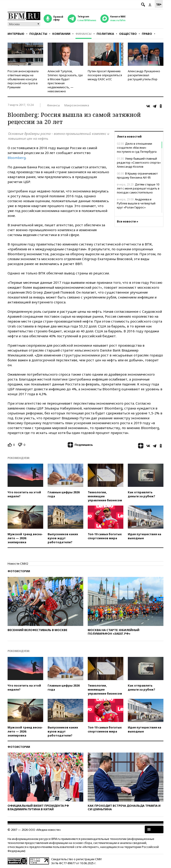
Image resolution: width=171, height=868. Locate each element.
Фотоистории (19, 571)
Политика (105, 34)
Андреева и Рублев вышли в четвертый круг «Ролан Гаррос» (136, 203)
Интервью (16, 34)
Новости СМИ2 (18, 564)
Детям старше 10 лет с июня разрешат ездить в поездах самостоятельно (138, 188)
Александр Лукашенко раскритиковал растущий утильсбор (144, 75)
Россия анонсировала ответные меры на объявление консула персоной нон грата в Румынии (23, 79)
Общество (128, 34)
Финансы (83, 34)
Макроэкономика (77, 105)
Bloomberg (17, 158)
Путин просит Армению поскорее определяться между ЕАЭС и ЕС (105, 75)
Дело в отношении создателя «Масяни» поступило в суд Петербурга (137, 148)
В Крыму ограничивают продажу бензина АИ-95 (137, 175)
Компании (61, 34)
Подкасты (38, 34)
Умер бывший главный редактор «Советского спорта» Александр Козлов (139, 162)
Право (147, 34)
